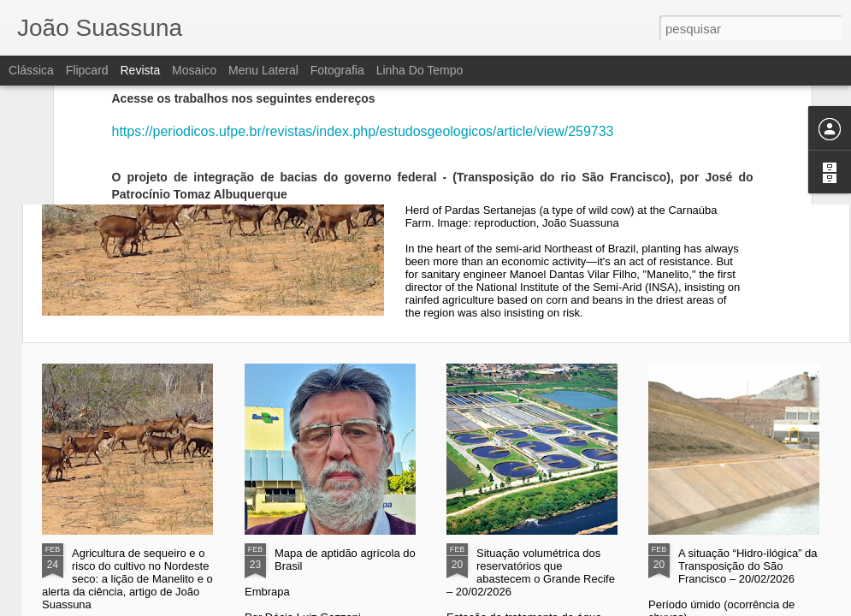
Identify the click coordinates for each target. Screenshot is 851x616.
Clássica (31, 70)
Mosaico (194, 70)
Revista (140, 70)
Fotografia (337, 70)
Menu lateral (263, 70)
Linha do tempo (420, 70)
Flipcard (87, 70)
